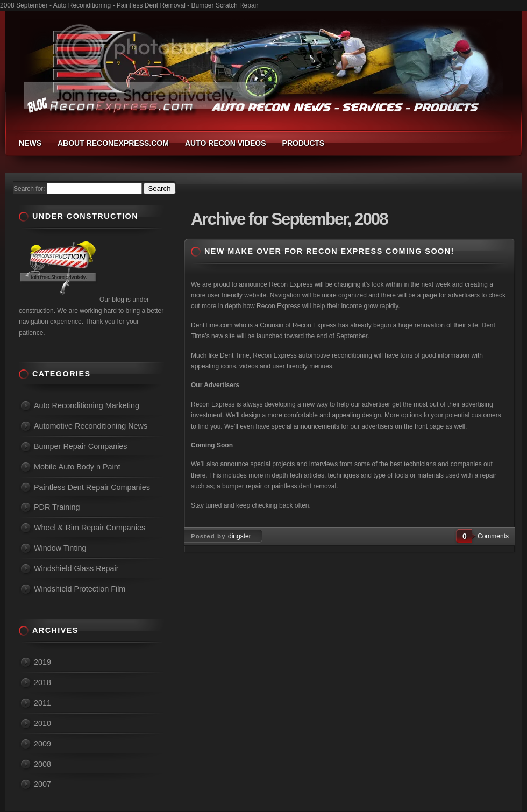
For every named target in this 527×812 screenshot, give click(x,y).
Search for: (29, 189)
